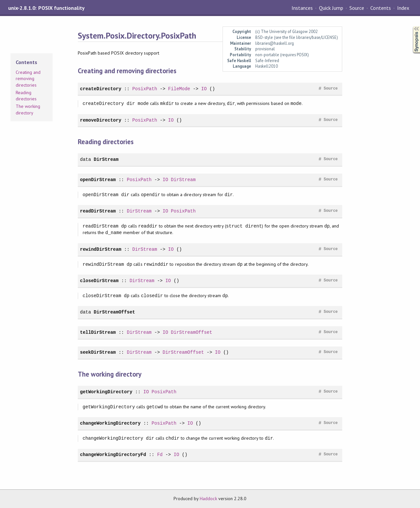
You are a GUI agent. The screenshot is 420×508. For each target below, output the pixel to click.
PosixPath (145, 89)
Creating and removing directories (28, 79)
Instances (302, 8)
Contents (380, 8)
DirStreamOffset (114, 312)
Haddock (208, 499)
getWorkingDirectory (106, 392)
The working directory (28, 110)
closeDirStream (99, 281)
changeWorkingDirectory (110, 423)
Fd (160, 455)
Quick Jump (331, 8)
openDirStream (98, 180)
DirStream (106, 159)
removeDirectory (101, 120)
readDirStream (98, 211)
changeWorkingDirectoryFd (113, 455)
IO (204, 89)
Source (357, 8)
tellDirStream (98, 332)
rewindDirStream (101, 249)
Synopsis (411, 26)
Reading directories (26, 96)
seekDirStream (98, 352)
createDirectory (101, 89)
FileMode (179, 89)
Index (403, 8)
